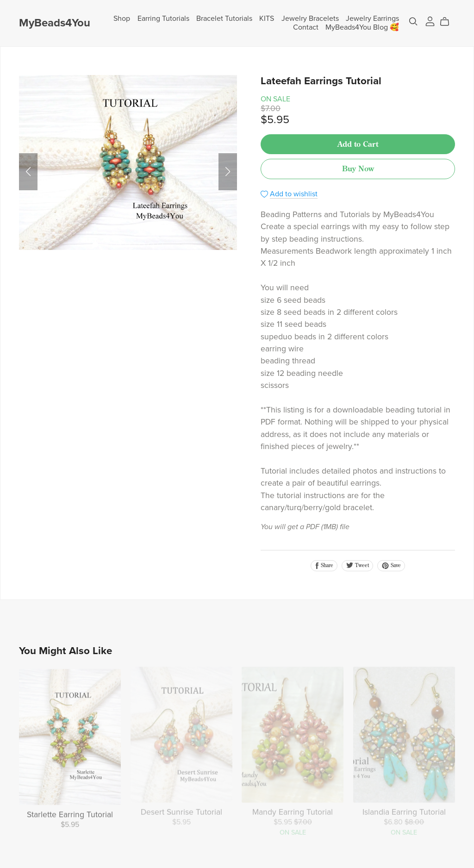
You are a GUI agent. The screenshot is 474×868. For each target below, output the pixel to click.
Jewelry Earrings (372, 19)
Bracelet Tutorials (224, 19)
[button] (28, 172)
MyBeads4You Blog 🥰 (362, 27)
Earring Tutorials (163, 19)
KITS (267, 19)
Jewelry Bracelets (310, 19)
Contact (306, 27)
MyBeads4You (55, 23)
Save (391, 565)
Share (324, 565)
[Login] (430, 21)
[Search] (413, 22)
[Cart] (448, 22)
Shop (122, 19)
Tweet (357, 565)
